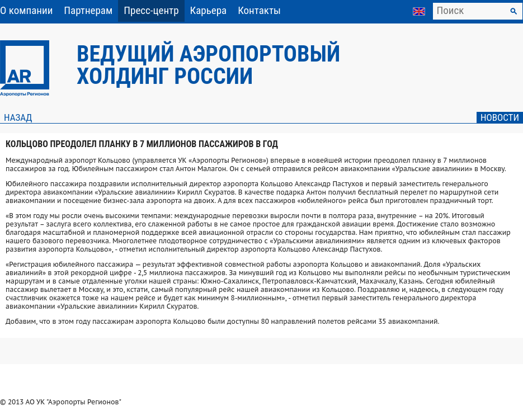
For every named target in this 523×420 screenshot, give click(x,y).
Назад (18, 117)
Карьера (209, 10)
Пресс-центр (151, 10)
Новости (500, 117)
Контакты (259, 10)
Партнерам (88, 10)
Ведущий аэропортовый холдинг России (208, 65)
